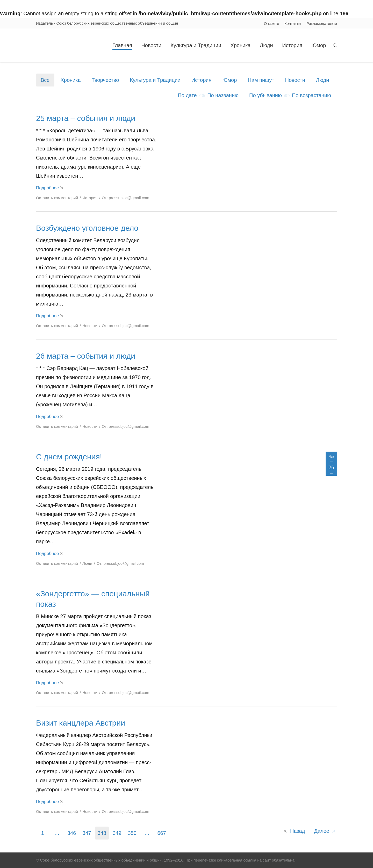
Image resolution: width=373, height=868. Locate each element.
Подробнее (47, 188)
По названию (223, 95)
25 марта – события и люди (86, 118)
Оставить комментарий (57, 198)
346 (72, 833)
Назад (297, 831)
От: (125, 198)
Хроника (70, 80)
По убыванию (266, 95)
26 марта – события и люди (86, 356)
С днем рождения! (69, 457)
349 (117, 833)
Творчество (105, 80)
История (202, 80)
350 (132, 833)
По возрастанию (311, 95)
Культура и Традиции (155, 80)
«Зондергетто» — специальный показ (93, 599)
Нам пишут (261, 80)
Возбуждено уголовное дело (87, 228)
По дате (187, 95)
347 (87, 833)
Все (45, 80)
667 (162, 833)
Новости (295, 80)
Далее (322, 831)
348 (102, 833)
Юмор (229, 80)
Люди (323, 80)
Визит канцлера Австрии (81, 723)
